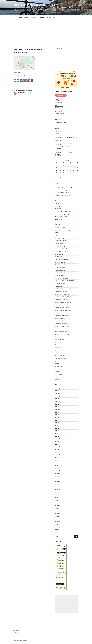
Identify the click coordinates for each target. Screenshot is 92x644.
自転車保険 (58, 369)
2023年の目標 (58, 209)
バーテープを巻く (59, 273)
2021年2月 (58, 490)
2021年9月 (58, 471)
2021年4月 (58, 484)
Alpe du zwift (58, 219)
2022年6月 (58, 447)
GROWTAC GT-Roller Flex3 (61, 230)
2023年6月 (58, 415)
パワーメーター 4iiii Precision (62, 278)
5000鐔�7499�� (62, 567)
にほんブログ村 (59, 102)
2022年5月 (58, 450)
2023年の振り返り (59, 206)
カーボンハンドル (59, 246)
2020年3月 (58, 519)
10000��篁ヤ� (61, 570)
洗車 (56, 361)
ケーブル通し (58, 254)
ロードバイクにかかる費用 (61, 294)
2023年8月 (58, 409)
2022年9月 (58, 439)
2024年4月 (58, 396)
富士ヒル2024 (58, 345)
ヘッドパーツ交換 (59, 283)
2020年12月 (58, 495)
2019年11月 (58, 530)
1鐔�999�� (61, 559)
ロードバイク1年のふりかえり (62, 289)
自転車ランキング (59, 108)
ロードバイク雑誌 (59, 329)
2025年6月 (58, 391)
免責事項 (42, 18)
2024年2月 (58, 401)
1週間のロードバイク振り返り (62, 195)
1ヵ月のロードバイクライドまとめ (63, 187)
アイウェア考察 (59, 238)
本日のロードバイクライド (61, 356)
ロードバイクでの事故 (60, 292)
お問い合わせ (34, 18)
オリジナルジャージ (60, 241)
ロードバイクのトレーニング (62, 310)
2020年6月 (58, 511)
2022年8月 (58, 442)
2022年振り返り (59, 203)
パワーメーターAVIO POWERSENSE (64, 281)
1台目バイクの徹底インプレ (61, 193)
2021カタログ (58, 201)
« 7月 (60, 178)
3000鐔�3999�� (62, 564)
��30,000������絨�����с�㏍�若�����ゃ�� (61, 587)
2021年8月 (58, 474)
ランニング (58, 286)
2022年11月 (58, 434)
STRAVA (57, 233)
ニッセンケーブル (59, 267)
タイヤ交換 (58, 257)
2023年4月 (58, 420)
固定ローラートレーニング (61, 334)
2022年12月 (58, 431)
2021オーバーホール (60, 198)
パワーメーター (59, 275)
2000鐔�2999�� (62, 562)
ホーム (15, 18)
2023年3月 (58, 423)
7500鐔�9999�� (62, 568)
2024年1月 (58, 404)
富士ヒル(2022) (59, 340)
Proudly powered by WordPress (20, 641)
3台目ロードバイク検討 (60, 217)
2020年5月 (58, 514)
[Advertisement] (46, 31)
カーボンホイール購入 (60, 249)
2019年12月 (58, 527)
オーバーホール (59, 243)
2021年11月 (58, 466)
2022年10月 (58, 436)
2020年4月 (58, 516)
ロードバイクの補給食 (60, 324)
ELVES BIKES (58, 222)
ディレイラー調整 (59, 262)
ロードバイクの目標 (60, 321)
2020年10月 (58, 500)
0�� (59, 558)
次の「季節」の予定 (60, 358)
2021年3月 (58, 487)
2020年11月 (58, 498)
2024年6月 (58, 393)
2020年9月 (58, 503)
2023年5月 (58, 418)
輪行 (56, 372)
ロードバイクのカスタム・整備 (62, 302)
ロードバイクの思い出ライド (62, 318)
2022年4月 (58, 452)
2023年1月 (58, 428)
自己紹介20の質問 (59, 366)
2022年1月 (58, 460)
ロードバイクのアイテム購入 (62, 300)
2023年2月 (58, 426)
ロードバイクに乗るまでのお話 (62, 297)
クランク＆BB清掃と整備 (61, 251)
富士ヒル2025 (58, 348)
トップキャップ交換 (60, 265)
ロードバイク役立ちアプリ (61, 326)
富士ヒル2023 (58, 342)
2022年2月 (58, 458)
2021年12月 (58, 463)
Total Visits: (16, 631)
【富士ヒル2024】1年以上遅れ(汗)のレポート (65, 143)
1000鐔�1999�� (62, 561)
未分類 (57, 353)
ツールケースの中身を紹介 (61, 259)
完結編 (57, 337)
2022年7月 (58, 444)
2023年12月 (58, 407)
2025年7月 (58, 388)
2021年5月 (58, 482)
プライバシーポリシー (52, 18)
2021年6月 (58, 479)
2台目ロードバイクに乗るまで (62, 211)
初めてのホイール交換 (60, 332)
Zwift (56, 235)
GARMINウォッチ (59, 227)
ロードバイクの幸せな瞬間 (61, 316)
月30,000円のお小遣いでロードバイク (36, 5)
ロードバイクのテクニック (61, 308)
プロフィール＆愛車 (24, 18)
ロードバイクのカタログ (61, 305)
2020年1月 (58, 524)
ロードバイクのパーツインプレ (62, 313)
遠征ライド (58, 374)
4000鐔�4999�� (62, 565)
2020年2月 (58, 522)
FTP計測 (57, 225)
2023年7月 (58, 412)
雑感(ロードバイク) (59, 377)
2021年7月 (58, 476)
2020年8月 (58, 506)
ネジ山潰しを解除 (59, 270)
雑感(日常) (57, 380)
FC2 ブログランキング (60, 114)
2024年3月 (58, 399)
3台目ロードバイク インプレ (62, 214)
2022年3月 (58, 455)
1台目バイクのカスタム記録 (61, 190)
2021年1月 (58, 492)
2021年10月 (58, 468)
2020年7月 (58, 508)
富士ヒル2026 (58, 350)
